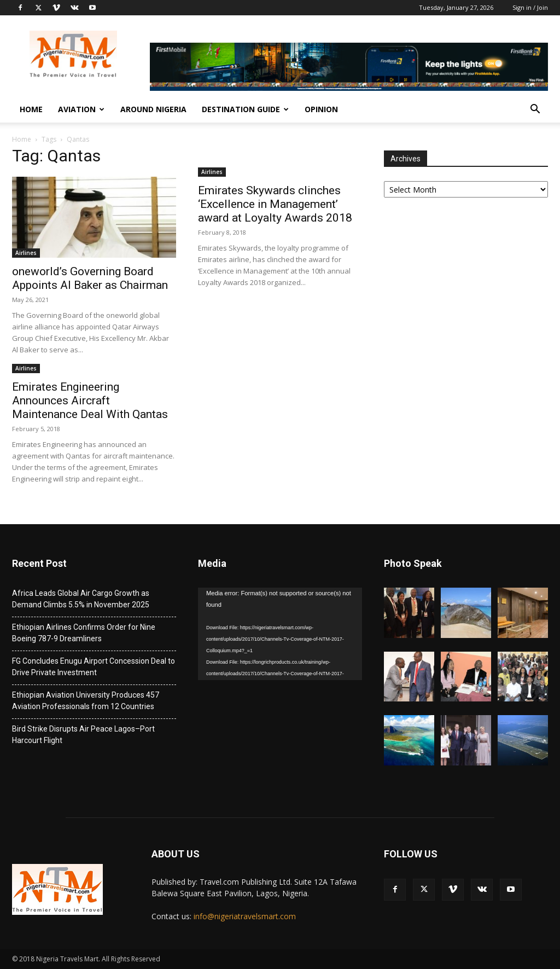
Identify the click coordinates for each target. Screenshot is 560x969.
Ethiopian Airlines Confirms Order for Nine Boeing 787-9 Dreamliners (84, 633)
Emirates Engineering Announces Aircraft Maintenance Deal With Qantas (90, 401)
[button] (535, 110)
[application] (280, 634)
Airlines (26, 253)
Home (31, 109)
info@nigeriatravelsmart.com (245, 916)
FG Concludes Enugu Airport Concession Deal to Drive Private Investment (94, 667)
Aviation (81, 109)
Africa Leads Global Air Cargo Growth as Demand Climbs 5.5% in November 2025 (81, 599)
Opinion (321, 109)
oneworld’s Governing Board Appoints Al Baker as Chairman (90, 278)
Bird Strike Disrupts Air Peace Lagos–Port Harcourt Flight (83, 735)
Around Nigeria (153, 109)
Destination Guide (245, 109)
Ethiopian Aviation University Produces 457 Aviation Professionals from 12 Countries (86, 701)
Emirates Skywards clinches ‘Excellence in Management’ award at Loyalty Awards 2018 (275, 204)
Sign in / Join (530, 7)
